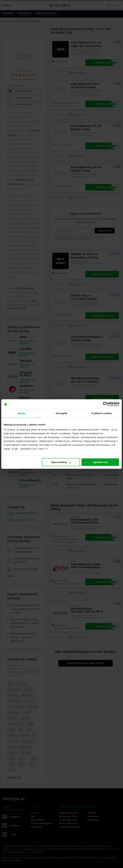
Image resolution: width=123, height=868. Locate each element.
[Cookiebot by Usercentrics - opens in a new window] (105, 404)
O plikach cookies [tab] (102, 413)
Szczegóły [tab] (61, 413)
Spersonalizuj (61, 462)
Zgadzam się (100, 462)
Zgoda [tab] (21, 413)
